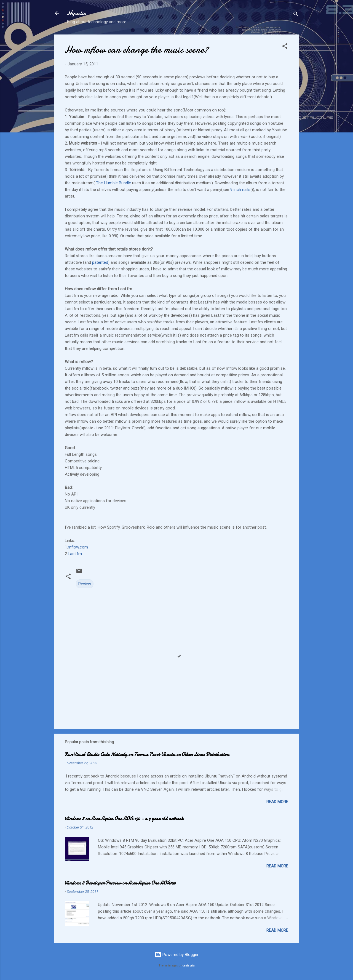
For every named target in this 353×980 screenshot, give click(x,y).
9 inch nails (240, 190)
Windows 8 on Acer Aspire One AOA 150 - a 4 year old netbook (124, 819)
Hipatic (76, 13)
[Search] (296, 15)
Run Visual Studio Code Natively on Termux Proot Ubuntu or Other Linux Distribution (147, 754)
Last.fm (75, 554)
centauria (189, 966)
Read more (277, 802)
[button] (285, 47)
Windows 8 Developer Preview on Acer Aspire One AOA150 (120, 883)
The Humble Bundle (113, 183)
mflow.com (78, 547)
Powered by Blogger (177, 955)
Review (85, 584)
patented (100, 262)
